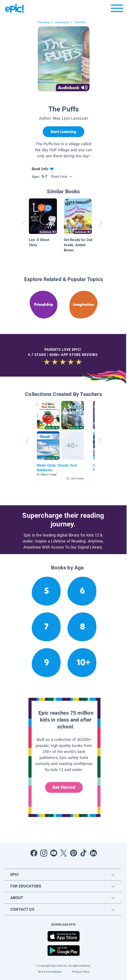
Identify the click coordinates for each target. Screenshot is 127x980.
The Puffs (80, 22)
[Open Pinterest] (74, 853)
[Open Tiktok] (83, 853)
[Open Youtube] (54, 853)
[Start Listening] (63, 132)
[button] (60, 441)
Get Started (64, 787)
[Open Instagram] (44, 853)
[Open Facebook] (34, 853)
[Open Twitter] (64, 853)
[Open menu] (117, 9)
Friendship (44, 22)
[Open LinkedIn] (93, 853)
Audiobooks (62, 22)
